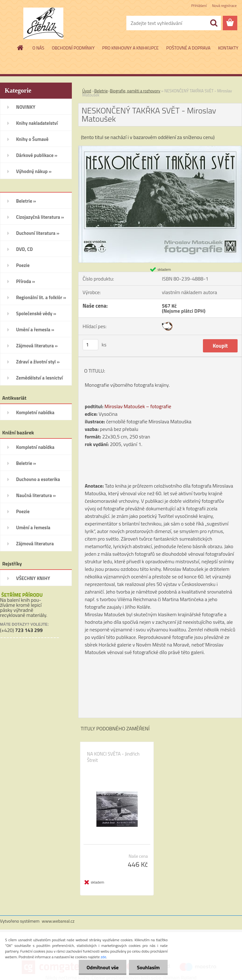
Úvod (87, 91)
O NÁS (38, 48)
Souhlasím (148, 967)
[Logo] (43, 23)
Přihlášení (199, 6)
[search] (214, 23)
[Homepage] (20, 48)
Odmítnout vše (103, 967)
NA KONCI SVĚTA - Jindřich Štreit (113, 757)
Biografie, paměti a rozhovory (135, 91)
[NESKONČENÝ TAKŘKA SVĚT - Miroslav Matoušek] (160, 148)
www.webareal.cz (58, 921)
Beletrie (101, 91)
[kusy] (90, 345)
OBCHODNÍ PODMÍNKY (73, 48)
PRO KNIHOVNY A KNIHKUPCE (130, 48)
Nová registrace (224, 6)
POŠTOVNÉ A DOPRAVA (188, 48)
